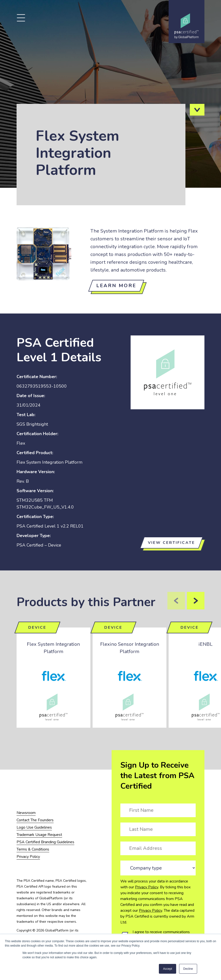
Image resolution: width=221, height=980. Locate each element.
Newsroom (26, 813)
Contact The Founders (35, 820)
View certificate (171, 543)
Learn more (116, 286)
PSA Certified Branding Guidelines (45, 842)
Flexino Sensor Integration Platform (130, 648)
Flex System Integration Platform (53, 648)
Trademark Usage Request (39, 835)
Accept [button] (168, 969)
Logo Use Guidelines (34, 827)
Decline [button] (188, 969)
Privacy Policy (147, 887)
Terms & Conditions (33, 849)
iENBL (206, 644)
